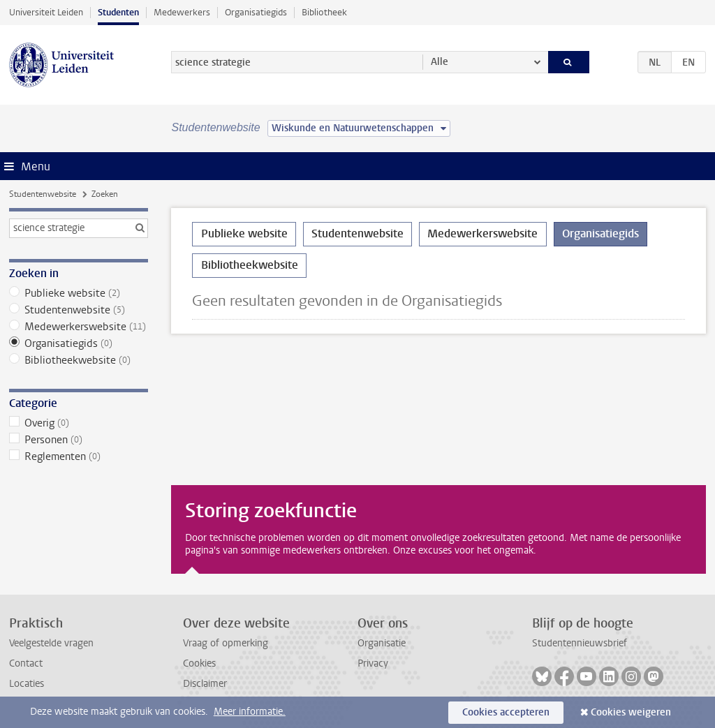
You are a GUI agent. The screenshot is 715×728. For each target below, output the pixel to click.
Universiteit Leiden (46, 12)
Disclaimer (205, 684)
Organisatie (382, 643)
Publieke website (79, 293)
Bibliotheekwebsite (79, 360)
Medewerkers (182, 12)
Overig (79, 423)
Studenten (118, 12)
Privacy (373, 663)
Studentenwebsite (43, 194)
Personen (79, 440)
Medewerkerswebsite (79, 327)
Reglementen (79, 456)
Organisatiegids (256, 12)
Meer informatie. (250, 712)
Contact (26, 663)
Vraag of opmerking (226, 643)
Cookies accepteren (506, 712)
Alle (440, 62)
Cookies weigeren (631, 712)
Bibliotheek (324, 12)
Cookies (199, 663)
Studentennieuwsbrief (580, 643)
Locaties (27, 684)
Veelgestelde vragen (51, 643)
